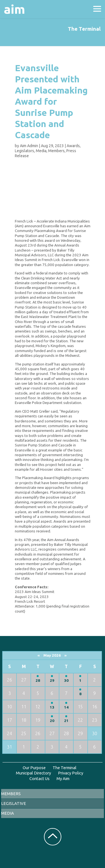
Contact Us (39, 779)
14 (66, 707)
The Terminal (65, 768)
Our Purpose (34, 768)
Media (41, 151)
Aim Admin (29, 146)
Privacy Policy (71, 773)
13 (52, 707)
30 (66, 681)
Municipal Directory (33, 773)
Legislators (25, 151)
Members (56, 151)
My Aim (63, 779)
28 (38, 681)
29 (52, 681)
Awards (73, 146)
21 (66, 721)
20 (52, 721)
